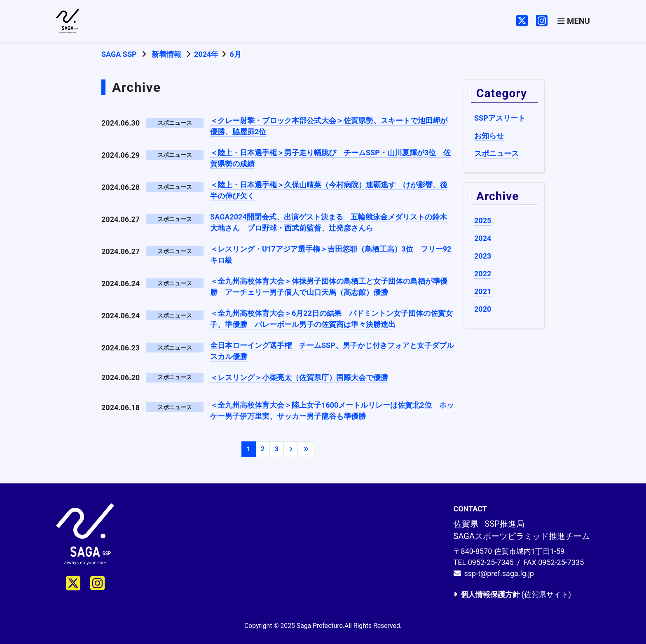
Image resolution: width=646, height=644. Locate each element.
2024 (483, 238)
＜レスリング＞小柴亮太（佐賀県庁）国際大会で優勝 (299, 377)
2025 (483, 220)
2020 (483, 309)
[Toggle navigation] (574, 21)
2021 (483, 291)
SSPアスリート (500, 118)
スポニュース (496, 153)
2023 (483, 256)
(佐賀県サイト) (512, 594)
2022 (483, 274)
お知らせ (489, 136)
